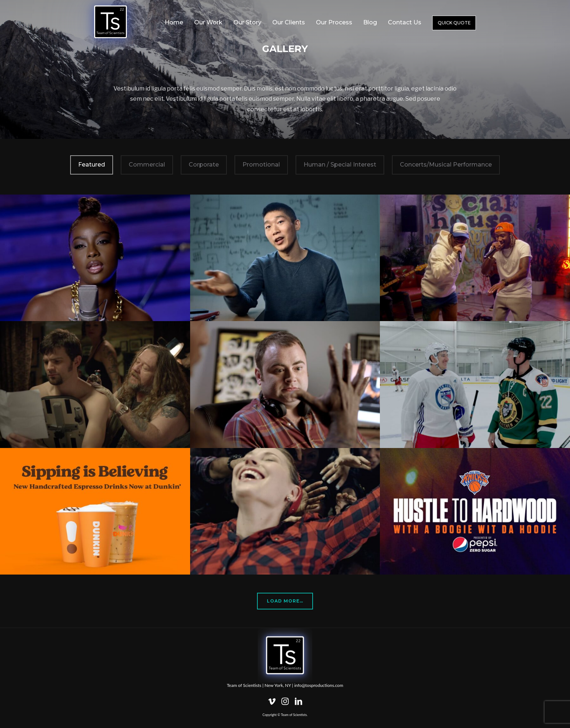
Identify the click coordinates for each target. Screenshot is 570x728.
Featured (92, 165)
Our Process (334, 22)
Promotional (261, 165)
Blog (370, 22)
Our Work (208, 22)
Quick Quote (454, 23)
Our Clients (289, 22)
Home (174, 22)
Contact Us (405, 22)
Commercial (147, 165)
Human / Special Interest (340, 165)
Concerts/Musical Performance (446, 165)
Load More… (285, 601)
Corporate (204, 165)
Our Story (247, 22)
